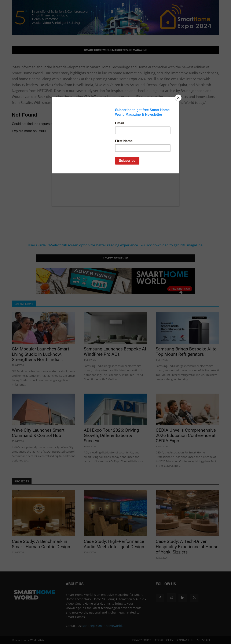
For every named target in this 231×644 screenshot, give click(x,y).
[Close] (178, 98)
